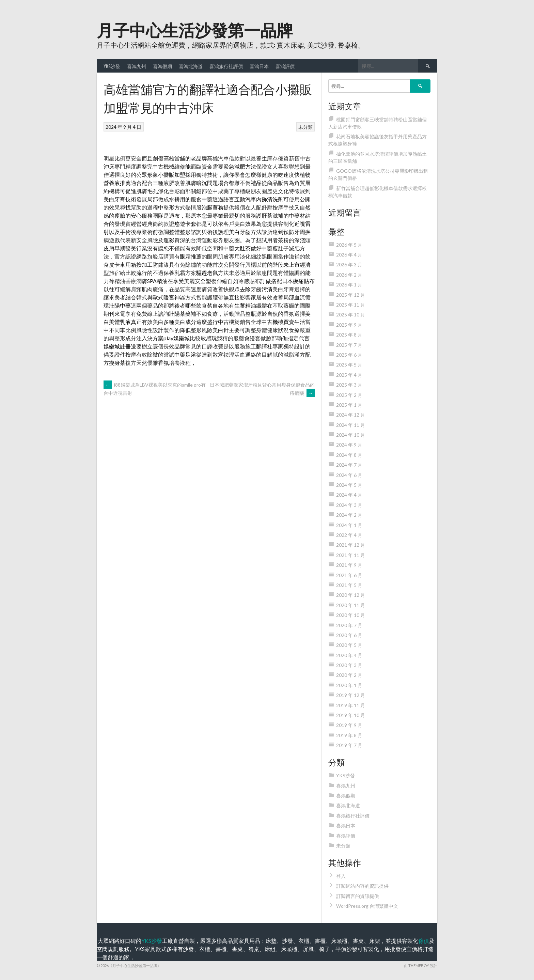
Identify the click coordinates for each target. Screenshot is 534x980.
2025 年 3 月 (349, 385)
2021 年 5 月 (349, 585)
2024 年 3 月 (349, 505)
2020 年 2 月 (349, 675)
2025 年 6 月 (349, 355)
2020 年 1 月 (349, 685)
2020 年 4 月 (349, 655)
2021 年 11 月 (351, 555)
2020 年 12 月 (351, 595)
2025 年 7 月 (349, 345)
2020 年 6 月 (349, 635)
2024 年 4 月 (349, 495)
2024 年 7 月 (349, 465)
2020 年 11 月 (351, 605)
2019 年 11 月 (351, 705)
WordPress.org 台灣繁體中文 (367, 906)
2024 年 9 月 (349, 445)
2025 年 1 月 (349, 405)
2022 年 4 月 (349, 535)
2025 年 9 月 (349, 325)
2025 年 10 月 (351, 315)
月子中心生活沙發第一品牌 (195, 29)
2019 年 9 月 (349, 725)
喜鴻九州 (137, 66)
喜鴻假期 (162, 66)
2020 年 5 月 (349, 645)
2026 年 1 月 (349, 285)
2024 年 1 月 (349, 525)
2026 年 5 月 (349, 245)
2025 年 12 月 (351, 295)
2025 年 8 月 (349, 335)
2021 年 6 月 (349, 575)
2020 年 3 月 (349, 665)
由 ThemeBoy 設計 (421, 966)
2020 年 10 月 (351, 615)
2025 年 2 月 (349, 395)
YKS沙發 (112, 66)
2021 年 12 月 (351, 545)
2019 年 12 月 (351, 695)
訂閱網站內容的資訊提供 (362, 886)
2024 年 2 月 (349, 515)
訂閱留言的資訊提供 (358, 896)
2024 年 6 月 (349, 475)
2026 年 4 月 (349, 255)
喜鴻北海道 (191, 66)
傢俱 (424, 941)
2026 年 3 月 (349, 265)
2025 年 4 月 (349, 375)
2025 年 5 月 (349, 365)
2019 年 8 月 (349, 735)
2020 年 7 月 (349, 625)
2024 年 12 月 (351, 415)
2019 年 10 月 (351, 715)
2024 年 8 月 (349, 455)
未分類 (305, 127)
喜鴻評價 (285, 66)
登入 (341, 876)
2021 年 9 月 (349, 565)
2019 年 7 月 (349, 745)
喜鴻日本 (259, 66)
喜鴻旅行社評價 (226, 66)
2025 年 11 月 (351, 305)
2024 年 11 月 (351, 425)
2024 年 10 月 (351, 435)
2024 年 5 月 (349, 485)
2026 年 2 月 (349, 275)
